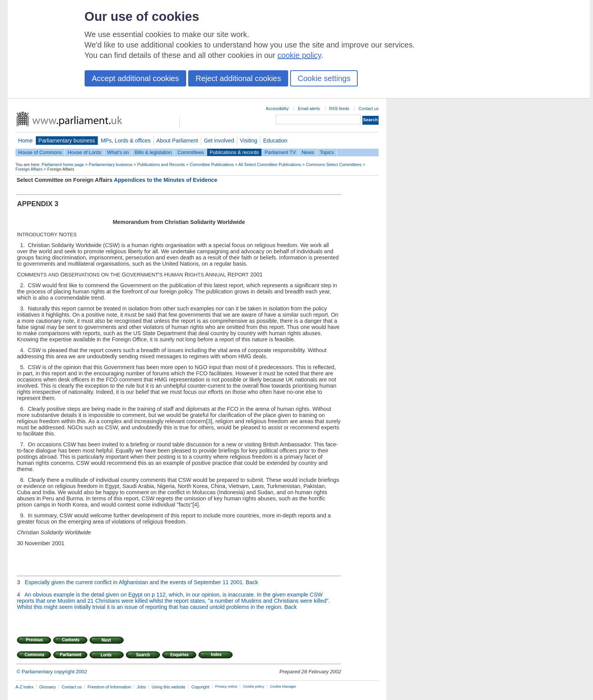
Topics (327, 152)
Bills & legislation (153, 152)
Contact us (369, 108)
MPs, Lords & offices (126, 141)
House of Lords (84, 152)
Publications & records (234, 152)
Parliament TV (280, 152)
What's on (118, 152)
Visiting (249, 141)
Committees (190, 152)
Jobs (141, 687)
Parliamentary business (67, 141)
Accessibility (277, 108)
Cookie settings (324, 78)
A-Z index (25, 687)
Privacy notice (226, 686)
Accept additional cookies (136, 78)
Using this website (168, 687)
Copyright (200, 687)
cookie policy (299, 55)
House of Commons (40, 152)
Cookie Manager (283, 686)
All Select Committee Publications (270, 164)
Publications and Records (161, 164)
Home (25, 141)
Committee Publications (212, 164)
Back (252, 582)
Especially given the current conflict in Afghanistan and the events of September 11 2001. (134, 582)
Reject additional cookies (238, 78)
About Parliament (177, 141)
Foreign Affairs (29, 169)
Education (275, 141)
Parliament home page (63, 164)
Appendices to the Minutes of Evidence (166, 180)
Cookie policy (254, 686)
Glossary (48, 687)
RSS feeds (339, 108)
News (308, 152)
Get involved (219, 141)
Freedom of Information (109, 687)
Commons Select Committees (334, 164)
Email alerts (309, 108)
